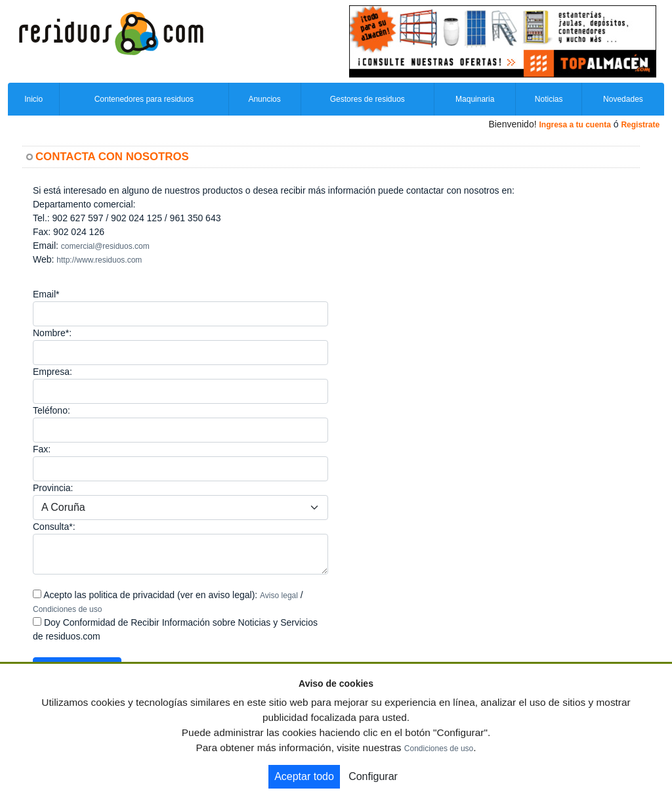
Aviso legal (279, 596)
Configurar (373, 776)
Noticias (549, 99)
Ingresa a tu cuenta (575, 125)
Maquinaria (475, 99)
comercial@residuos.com (105, 246)
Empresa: (52, 372)
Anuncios (264, 99)
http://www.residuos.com (99, 260)
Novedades (623, 99)
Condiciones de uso (67, 609)
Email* (46, 294)
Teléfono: (52, 410)
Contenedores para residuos (144, 99)
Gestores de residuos (367, 99)
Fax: (42, 449)
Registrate (640, 125)
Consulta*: (54, 527)
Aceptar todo (304, 776)
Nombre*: (52, 333)
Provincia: (53, 488)
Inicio (33, 99)
